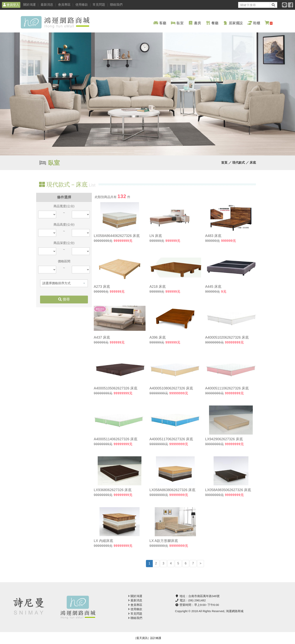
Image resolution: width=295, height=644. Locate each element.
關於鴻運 (29, 5)
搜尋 (64, 299)
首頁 (224, 163)
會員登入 (11, 5)
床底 (253, 163)
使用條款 (82, 5)
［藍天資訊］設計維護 (147, 638)
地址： (197, 596)
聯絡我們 (116, 5)
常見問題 (99, 5)
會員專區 (64, 5)
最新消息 (47, 5)
